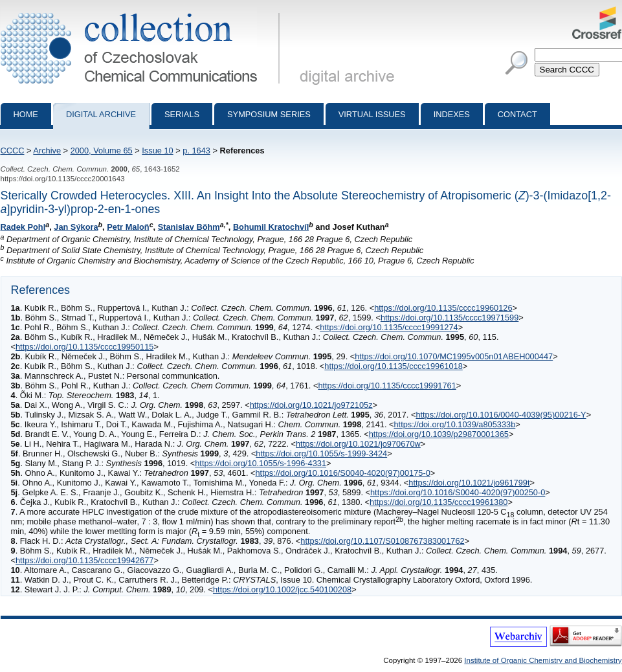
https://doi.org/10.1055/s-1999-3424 (321, 454)
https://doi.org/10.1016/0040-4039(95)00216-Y (501, 415)
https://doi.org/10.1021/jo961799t (469, 483)
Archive (47, 151)
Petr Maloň (128, 227)
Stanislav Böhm (189, 227)
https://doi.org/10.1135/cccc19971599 (450, 318)
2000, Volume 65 (102, 151)
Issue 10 (157, 151)
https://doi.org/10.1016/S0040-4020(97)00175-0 (342, 473)
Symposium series (269, 114)
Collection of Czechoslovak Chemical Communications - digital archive (143, 12)
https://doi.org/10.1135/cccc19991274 (389, 327)
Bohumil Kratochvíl (271, 227)
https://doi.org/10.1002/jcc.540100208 (282, 589)
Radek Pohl (23, 227)
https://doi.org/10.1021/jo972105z (311, 405)
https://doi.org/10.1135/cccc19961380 (439, 502)
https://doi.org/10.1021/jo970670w (358, 444)
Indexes (452, 114)
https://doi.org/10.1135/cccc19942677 (84, 560)
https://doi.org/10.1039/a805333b (454, 424)
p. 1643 (196, 151)
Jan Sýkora (76, 227)
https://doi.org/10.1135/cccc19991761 (387, 386)
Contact (517, 114)
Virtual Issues (372, 114)
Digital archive (101, 114)
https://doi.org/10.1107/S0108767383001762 (382, 541)
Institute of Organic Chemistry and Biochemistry (543, 660)
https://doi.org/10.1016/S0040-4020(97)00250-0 (458, 492)
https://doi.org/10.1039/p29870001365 (439, 434)
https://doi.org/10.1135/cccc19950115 (84, 347)
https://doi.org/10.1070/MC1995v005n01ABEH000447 (454, 356)
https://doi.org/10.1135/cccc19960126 (443, 308)
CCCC (13, 151)
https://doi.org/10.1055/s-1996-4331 (261, 463)
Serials (182, 114)
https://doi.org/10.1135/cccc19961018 (393, 366)
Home (26, 114)
